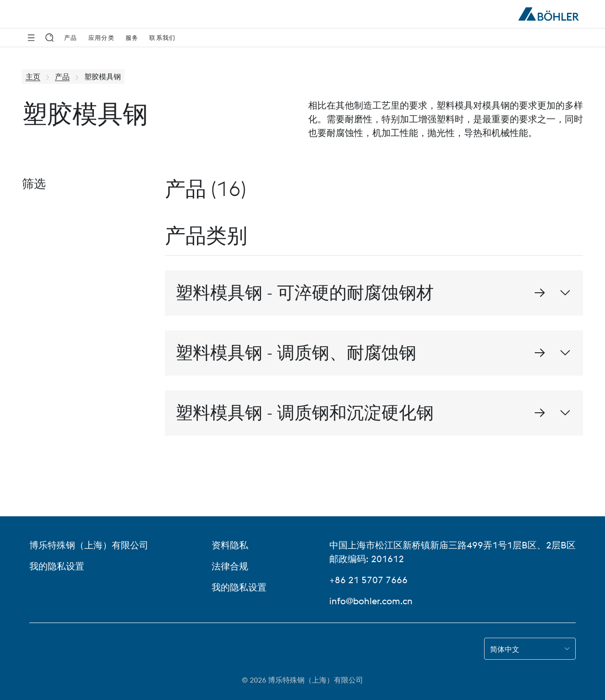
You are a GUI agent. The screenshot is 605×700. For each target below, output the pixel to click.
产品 (71, 38)
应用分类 (101, 38)
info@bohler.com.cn (371, 601)
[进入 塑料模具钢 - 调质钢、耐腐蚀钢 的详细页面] (539, 353)
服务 (132, 38)
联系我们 (162, 38)
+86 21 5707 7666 (368, 580)
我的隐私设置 (57, 566)
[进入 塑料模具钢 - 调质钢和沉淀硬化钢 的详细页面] (539, 413)
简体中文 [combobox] (505, 649)
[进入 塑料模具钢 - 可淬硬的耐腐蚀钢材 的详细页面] (539, 293)
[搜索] (49, 38)
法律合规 (230, 566)
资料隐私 (230, 545)
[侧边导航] (31, 38)
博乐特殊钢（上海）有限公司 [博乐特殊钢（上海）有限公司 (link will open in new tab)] (89, 545)
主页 (33, 77)
